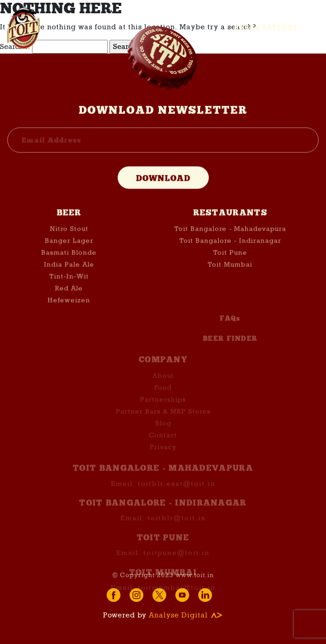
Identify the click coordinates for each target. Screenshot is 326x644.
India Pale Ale (69, 265)
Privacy (163, 456)
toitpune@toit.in (177, 562)
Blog (163, 433)
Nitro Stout (69, 229)
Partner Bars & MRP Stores (163, 421)
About (163, 385)
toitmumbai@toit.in (177, 596)
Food (163, 397)
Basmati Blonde (69, 253)
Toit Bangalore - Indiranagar (230, 241)
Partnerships (163, 409)
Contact (163, 444)
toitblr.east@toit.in (177, 492)
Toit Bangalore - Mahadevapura (230, 229)
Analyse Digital (186, 615)
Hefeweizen (69, 301)
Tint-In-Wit (69, 277)
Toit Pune (230, 253)
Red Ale (69, 289)
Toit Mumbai (230, 265)
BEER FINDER (230, 348)
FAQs (230, 328)
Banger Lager (69, 241)
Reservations (266, 28)
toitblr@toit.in (177, 527)
